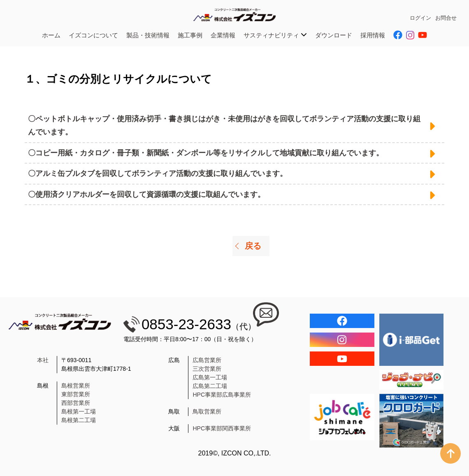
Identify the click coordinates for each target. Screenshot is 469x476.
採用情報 (373, 35)
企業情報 (223, 35)
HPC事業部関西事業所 (222, 428)
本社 (43, 360)
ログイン (420, 18)
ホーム (51, 35)
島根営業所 (76, 386)
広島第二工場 (210, 386)
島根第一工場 (79, 411)
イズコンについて (93, 35)
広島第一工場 (210, 377)
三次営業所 (207, 369)
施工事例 (190, 35)
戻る (253, 246)
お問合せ (446, 18)
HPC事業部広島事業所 (222, 395)
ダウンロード (334, 35)
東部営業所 (76, 394)
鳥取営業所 (207, 411)
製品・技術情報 (148, 35)
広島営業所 (207, 360)
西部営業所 (76, 403)
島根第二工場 (79, 420)
